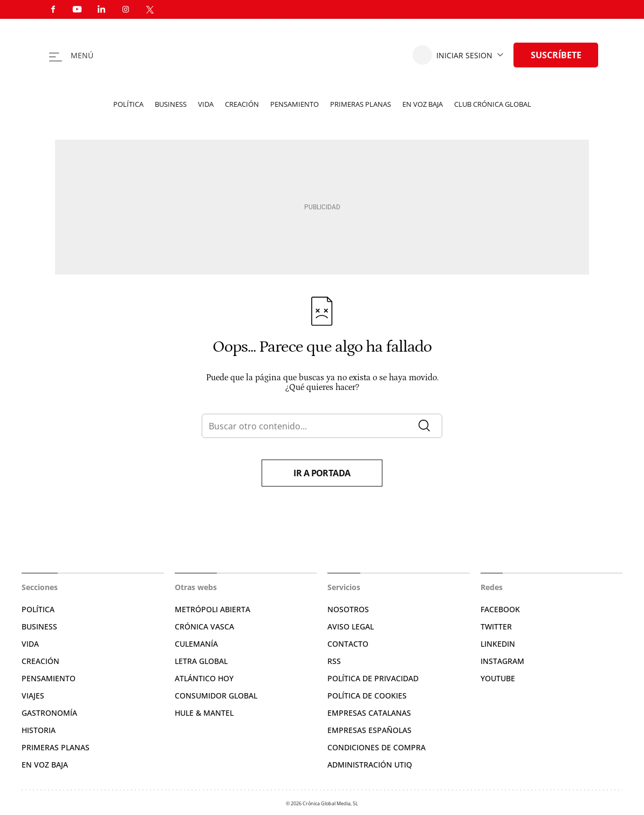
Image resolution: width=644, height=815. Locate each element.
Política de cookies (367, 696)
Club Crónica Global (493, 104)
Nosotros (348, 609)
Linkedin (498, 644)
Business (171, 104)
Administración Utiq (370, 765)
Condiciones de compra (376, 747)
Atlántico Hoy (204, 678)
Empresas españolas (369, 730)
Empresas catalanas (369, 713)
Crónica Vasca (204, 626)
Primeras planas (361, 104)
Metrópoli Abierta (213, 609)
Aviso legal (351, 626)
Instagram (502, 661)
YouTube (498, 678)
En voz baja (423, 104)
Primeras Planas (56, 747)
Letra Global (201, 661)
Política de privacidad (373, 678)
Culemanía (196, 644)
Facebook (500, 609)
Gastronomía (49, 713)
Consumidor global (216, 696)
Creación (242, 104)
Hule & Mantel (204, 713)
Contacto (348, 644)
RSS (334, 661)
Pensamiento (294, 104)
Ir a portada (322, 473)
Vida (206, 104)
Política (128, 104)
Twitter (496, 626)
